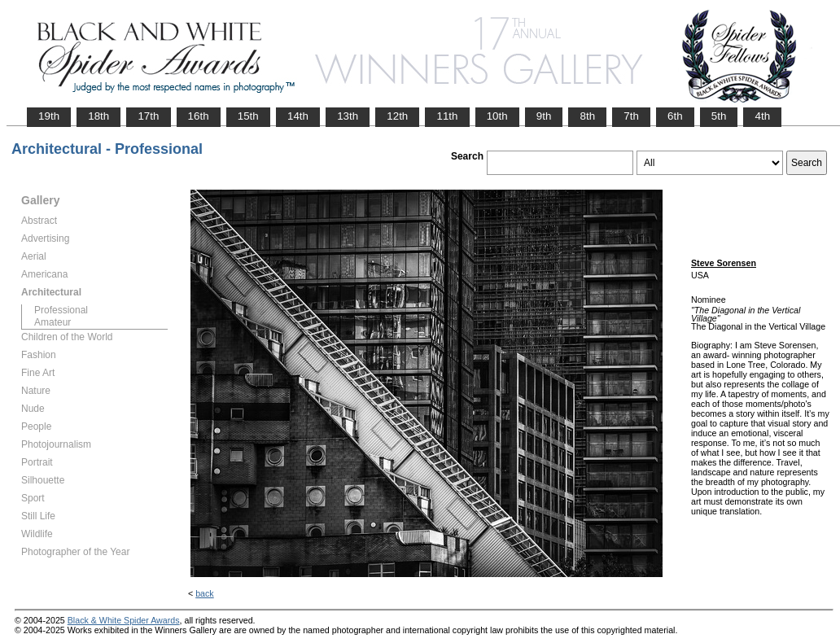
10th (497, 116)
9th (544, 116)
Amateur (52, 322)
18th (98, 116)
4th (762, 116)
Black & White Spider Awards (124, 620)
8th (587, 116)
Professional (61, 310)
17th (148, 116)
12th (397, 116)
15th (248, 116)
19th (49, 116)
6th (675, 116)
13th (348, 116)
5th (719, 116)
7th (631, 116)
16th (199, 116)
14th (298, 116)
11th (447, 116)
